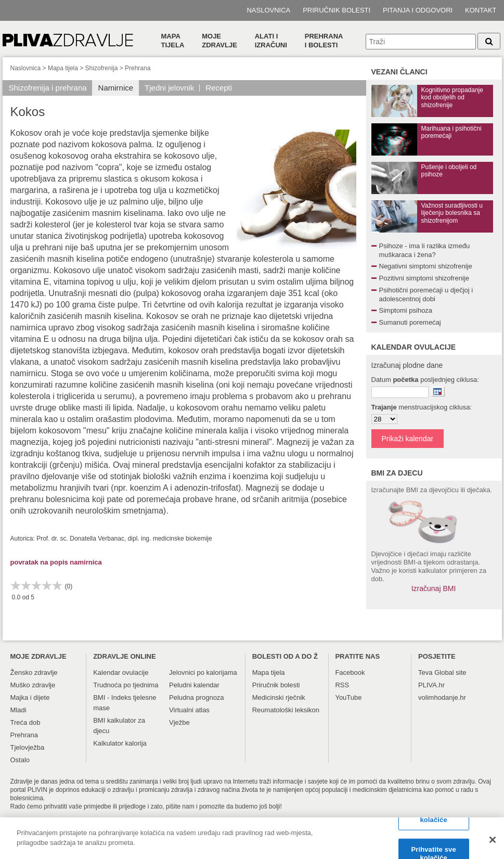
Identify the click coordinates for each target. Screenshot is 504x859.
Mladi (18, 710)
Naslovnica (268, 10)
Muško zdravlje (33, 685)
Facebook (350, 672)
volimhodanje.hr (442, 697)
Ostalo (20, 760)
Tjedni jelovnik (169, 88)
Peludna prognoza (197, 697)
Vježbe (179, 722)
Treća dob (25, 722)
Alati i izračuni (271, 41)
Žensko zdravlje (34, 672)
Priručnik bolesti (337, 10)
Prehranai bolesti (324, 41)
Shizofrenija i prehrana (48, 88)
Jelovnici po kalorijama (203, 672)
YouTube (348, 697)
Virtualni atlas (189, 710)
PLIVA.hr (431, 685)
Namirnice (116, 88)
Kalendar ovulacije (121, 672)
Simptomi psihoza (406, 310)
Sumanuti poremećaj (410, 322)
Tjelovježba (28, 747)
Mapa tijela (173, 41)
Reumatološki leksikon (286, 710)
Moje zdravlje (219, 41)
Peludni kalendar (194, 685)
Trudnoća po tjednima (126, 685)
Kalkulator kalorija (120, 743)
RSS (342, 685)
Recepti (219, 88)
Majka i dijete (30, 697)
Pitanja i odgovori (418, 10)
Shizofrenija (102, 68)
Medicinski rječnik (279, 697)
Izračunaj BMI (434, 588)
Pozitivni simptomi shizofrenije (424, 278)
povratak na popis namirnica (56, 562)
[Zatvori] (493, 844)
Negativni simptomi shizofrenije (426, 266)
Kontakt (481, 10)
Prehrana (138, 68)
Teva (425, 672)
